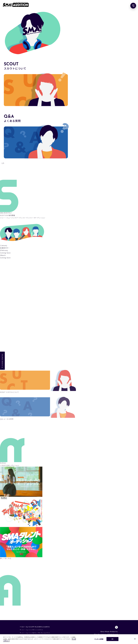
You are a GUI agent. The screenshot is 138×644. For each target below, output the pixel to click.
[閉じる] (135, 639)
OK (112, 639)
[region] (69, 639)
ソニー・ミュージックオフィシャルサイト (32, 630)
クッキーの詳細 (99, 639)
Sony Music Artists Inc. (2, 361)
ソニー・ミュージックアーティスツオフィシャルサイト (35, 627)
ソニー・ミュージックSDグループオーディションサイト (35, 633)
